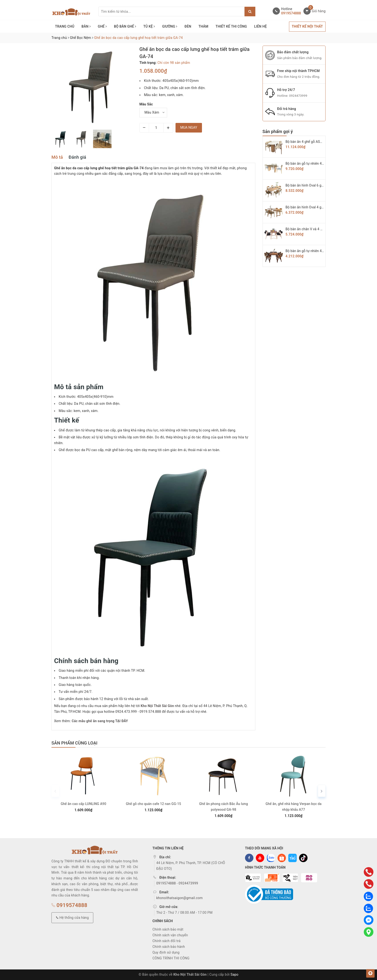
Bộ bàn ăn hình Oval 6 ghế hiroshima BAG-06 (320, 185)
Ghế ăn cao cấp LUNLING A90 (83, 804)
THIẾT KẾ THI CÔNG (231, 26)
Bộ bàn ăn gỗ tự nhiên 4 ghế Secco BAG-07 (318, 163)
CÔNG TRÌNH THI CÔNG (171, 958)
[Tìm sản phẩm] (171, 12)
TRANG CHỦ (65, 26)
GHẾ (102, 26)
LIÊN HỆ (260, 26)
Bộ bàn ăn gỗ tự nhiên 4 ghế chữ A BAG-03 (318, 251)
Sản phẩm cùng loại (74, 743)
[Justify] (250, 12)
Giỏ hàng (319, 11)
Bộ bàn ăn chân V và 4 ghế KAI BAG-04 (315, 229)
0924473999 (298, 96)
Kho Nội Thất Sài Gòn (157, 706)
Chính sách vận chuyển (170, 935)
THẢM (203, 26)
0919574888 (291, 13)
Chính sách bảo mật (168, 929)
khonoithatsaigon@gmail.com (179, 898)
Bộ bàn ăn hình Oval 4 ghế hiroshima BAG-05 (320, 207)
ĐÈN (188, 26)
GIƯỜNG (170, 26)
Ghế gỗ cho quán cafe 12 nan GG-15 (154, 804)
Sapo (235, 974)
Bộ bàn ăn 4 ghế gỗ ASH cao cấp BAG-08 (317, 142)
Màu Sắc (146, 104)
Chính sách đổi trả (167, 941)
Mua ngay (189, 127)
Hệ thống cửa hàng (72, 918)
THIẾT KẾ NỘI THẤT (307, 26)
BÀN (86, 26)
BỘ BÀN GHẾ (125, 26)
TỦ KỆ (149, 26)
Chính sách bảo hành (169, 947)
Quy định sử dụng (166, 952)
